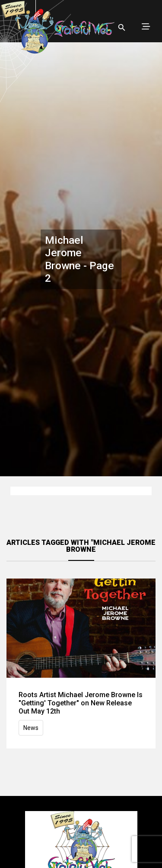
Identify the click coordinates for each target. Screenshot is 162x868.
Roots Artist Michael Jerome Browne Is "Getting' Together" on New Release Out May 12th (81, 703)
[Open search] (122, 28)
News (31, 728)
